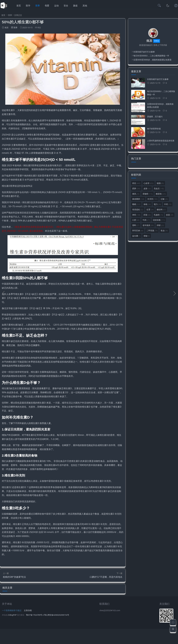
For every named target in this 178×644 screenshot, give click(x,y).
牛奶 (146, 220)
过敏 (164, 199)
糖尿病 (161, 194)
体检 (147, 204)
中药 (168, 204)
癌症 (136, 183)
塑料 (136, 225)
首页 (19, 6)
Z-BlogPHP (12, 630)
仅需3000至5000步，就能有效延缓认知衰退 (152, 60)
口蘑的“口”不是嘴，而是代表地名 (106, 591)
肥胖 (136, 188)
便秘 (147, 236)
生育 (150, 209)
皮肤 (147, 188)
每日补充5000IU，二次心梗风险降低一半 (151, 56)
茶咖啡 (148, 194)
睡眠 (136, 204)
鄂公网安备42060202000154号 (57, 630)
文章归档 (28, 626)
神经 (136, 215)
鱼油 (164, 231)
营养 (38, 6)
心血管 (149, 183)
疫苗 (170, 215)
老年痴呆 (148, 225)
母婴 (47, 6)
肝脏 (147, 215)
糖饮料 (161, 209)
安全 (66, 6)
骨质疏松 (138, 209)
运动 (56, 6)
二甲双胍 (152, 231)
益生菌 (136, 236)
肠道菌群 (138, 199)
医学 (28, 6)
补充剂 (152, 199)
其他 (85, 6)
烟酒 (160, 183)
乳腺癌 (158, 215)
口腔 (136, 220)
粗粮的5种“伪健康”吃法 (14, 591)
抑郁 (160, 225)
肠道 (75, 6)
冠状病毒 (159, 220)
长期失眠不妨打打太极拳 (144, 52)
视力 (157, 204)
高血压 (159, 188)
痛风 (136, 194)
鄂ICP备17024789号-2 (35, 630)
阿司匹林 (138, 231)
